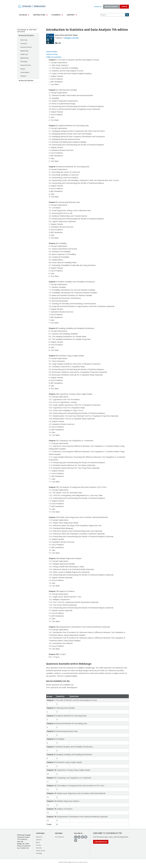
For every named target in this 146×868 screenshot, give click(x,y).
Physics (23, 69)
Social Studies (25, 72)
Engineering (24, 51)
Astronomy (24, 40)
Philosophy (24, 61)
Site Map (39, 853)
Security (39, 848)
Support (71, 15)
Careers (39, 840)
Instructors (39, 15)
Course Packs (52, 51)
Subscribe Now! (101, 842)
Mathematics (25, 58)
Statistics (23, 76)
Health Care (24, 54)
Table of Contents (54, 57)
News (38, 842)
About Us (39, 837)
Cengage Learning (71, 38)
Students (56, 15)
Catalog (23, 15)
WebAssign (34, 6)
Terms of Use (52, 54)
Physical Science (26, 65)
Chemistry (24, 43)
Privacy (38, 845)
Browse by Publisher (26, 81)
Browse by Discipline (26, 35)
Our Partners (59, 837)
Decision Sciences (26, 47)
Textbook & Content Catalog (27, 31)
